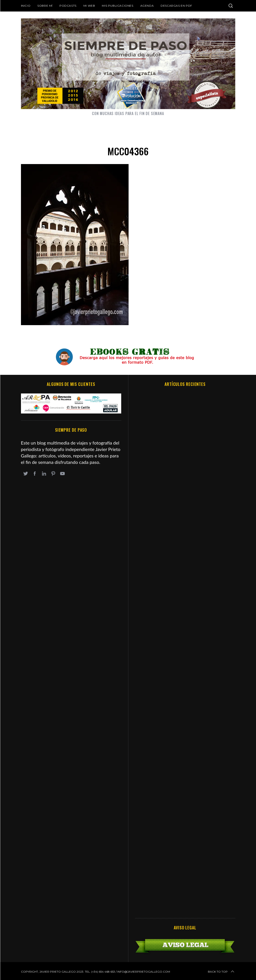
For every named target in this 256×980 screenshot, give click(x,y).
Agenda (147, 6)
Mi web (89, 6)
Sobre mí (45, 6)
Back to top (221, 972)
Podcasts (68, 6)
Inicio (26, 6)
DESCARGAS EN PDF (176, 6)
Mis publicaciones (118, 6)
